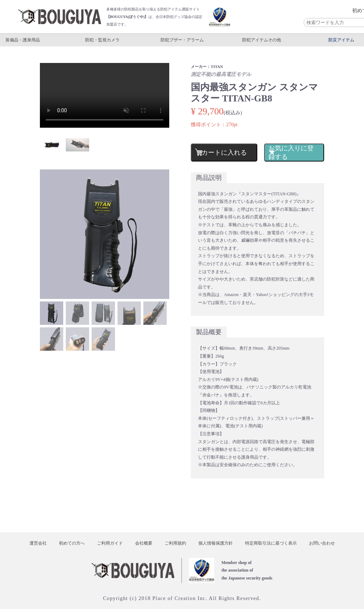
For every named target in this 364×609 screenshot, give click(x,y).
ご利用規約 (175, 543)
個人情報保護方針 (216, 543)
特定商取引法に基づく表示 (271, 543)
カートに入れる (224, 153)
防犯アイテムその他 (262, 40)
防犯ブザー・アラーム (182, 40)
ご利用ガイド (110, 543)
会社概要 (144, 543)
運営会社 (38, 543)
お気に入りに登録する (291, 153)
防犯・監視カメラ (102, 40)
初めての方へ (72, 543)
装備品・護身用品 (23, 40)
